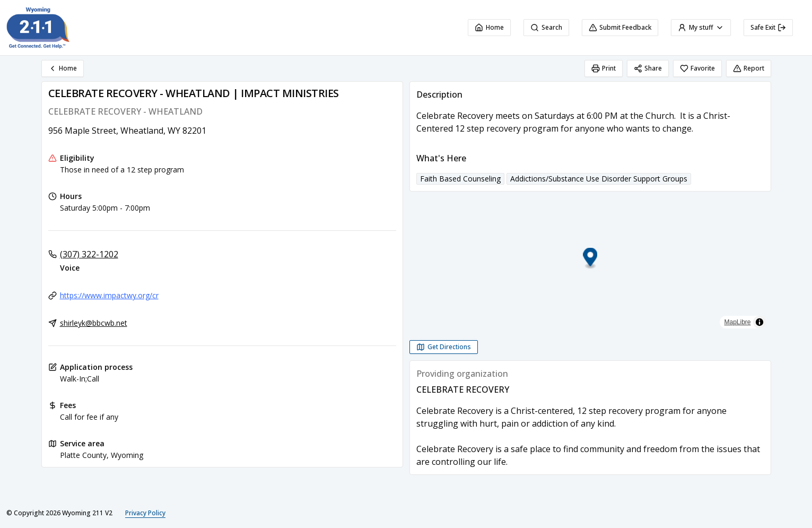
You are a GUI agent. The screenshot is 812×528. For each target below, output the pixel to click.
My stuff (701, 27)
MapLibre (737, 322)
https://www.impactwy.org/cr (109, 295)
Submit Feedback (620, 27)
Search (546, 27)
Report (749, 68)
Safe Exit (768, 27)
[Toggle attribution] (759, 322)
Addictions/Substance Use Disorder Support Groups (599, 179)
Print (604, 68)
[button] (590, 259)
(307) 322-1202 (89, 254)
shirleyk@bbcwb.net (94, 323)
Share (648, 68)
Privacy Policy (145, 513)
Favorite (697, 68)
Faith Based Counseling (460, 179)
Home (489, 27)
